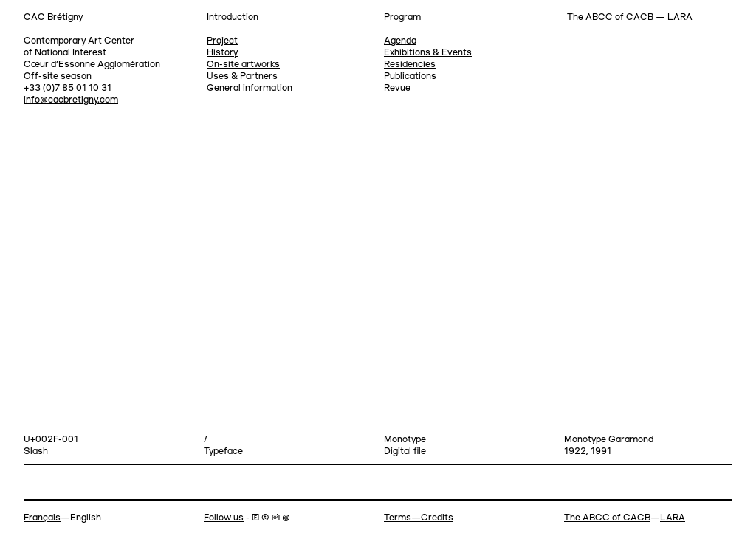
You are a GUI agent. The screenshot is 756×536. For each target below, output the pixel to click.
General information (250, 88)
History (222, 53)
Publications (410, 76)
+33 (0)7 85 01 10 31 (68, 88)
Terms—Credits (419, 518)
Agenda (400, 41)
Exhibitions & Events (428, 53)
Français (42, 518)
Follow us (224, 518)
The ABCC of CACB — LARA (630, 17)
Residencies (410, 65)
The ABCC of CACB (607, 518)
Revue (397, 88)
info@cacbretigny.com (71, 100)
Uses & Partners (242, 76)
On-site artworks (243, 65)
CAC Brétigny (53, 17)
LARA (673, 518)
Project (222, 41)
